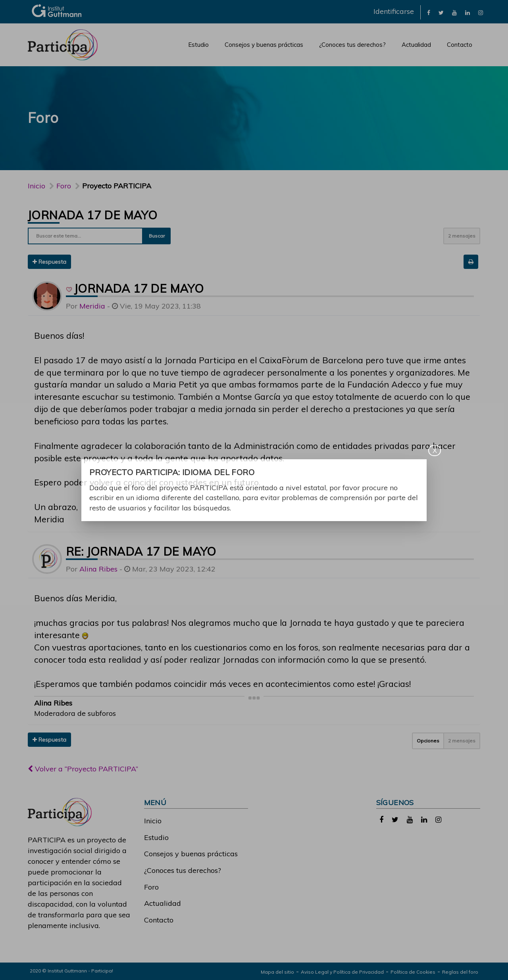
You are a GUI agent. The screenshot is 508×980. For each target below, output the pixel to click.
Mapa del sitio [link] (277, 972)
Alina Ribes (98, 569)
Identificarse (394, 11)
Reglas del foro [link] (460, 972)
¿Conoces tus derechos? (352, 45)
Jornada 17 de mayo (92, 215)
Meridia (92, 306)
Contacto (460, 45)
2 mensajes (462, 236)
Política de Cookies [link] (413, 972)
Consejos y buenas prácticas (264, 45)
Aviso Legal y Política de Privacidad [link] (342, 972)
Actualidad (416, 45)
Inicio (37, 186)
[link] (429, 12)
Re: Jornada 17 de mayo (141, 551)
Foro (151, 887)
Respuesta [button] (49, 262)
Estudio (198, 45)
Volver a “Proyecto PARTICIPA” (83, 769)
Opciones (428, 741)
